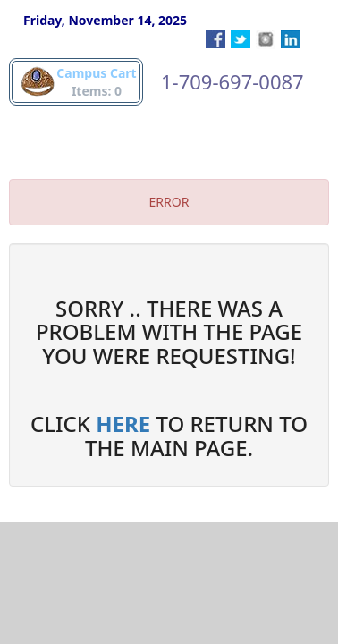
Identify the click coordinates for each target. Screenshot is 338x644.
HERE (123, 424)
